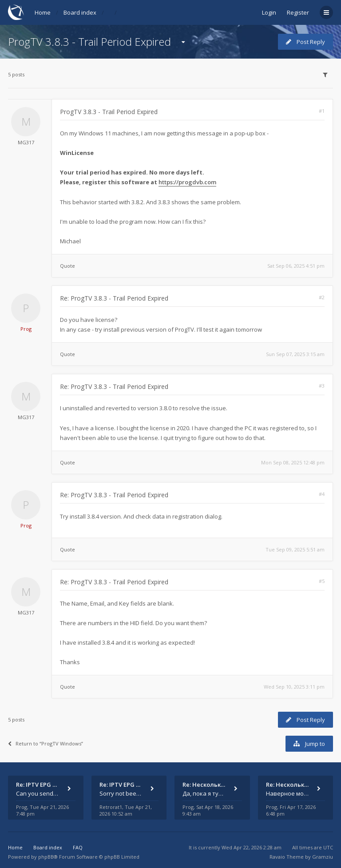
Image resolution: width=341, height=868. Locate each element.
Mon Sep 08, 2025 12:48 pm (293, 462)
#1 (322, 111)
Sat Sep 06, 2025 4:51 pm (296, 266)
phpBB (46, 857)
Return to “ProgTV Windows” (46, 743)
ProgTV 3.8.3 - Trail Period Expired (89, 42)
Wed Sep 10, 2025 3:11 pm (294, 687)
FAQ (78, 847)
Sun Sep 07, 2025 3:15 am (295, 354)
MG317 (26, 142)
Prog (26, 329)
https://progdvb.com (187, 182)
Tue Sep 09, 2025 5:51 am (295, 549)
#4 (322, 494)
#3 (322, 386)
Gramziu (323, 857)
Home (43, 12)
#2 (322, 297)
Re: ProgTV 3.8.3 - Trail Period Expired (114, 298)
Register (298, 12)
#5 (322, 581)
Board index (80, 12)
